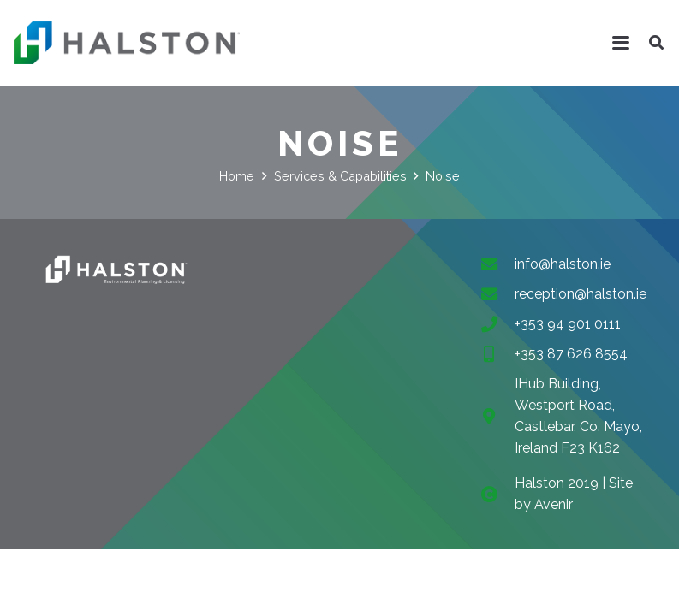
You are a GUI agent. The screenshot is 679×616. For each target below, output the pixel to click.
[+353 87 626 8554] (497, 354)
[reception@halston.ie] (497, 294)
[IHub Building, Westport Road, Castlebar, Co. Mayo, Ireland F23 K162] (497, 416)
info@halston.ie (563, 264)
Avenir (554, 504)
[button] (622, 43)
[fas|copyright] (497, 494)
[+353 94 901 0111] (497, 324)
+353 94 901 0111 (568, 324)
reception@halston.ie (581, 294)
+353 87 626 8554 (571, 354)
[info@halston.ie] (497, 264)
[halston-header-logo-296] (127, 43)
